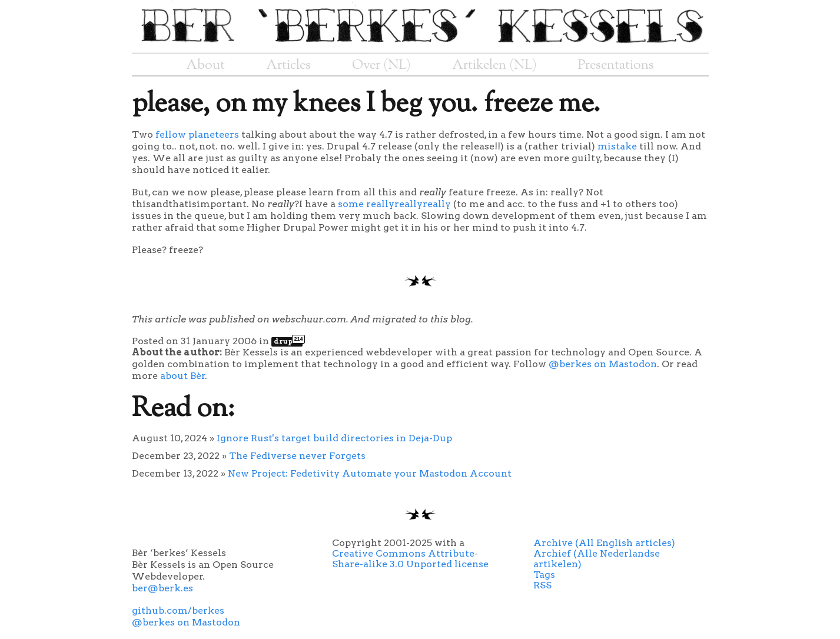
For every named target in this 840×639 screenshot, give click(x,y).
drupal (288, 341)
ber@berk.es (162, 588)
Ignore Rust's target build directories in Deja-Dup (334, 438)
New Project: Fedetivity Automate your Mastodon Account (370, 473)
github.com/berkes (178, 610)
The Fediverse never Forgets (297, 456)
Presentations (616, 65)
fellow (171, 134)
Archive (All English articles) (604, 543)
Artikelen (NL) (494, 65)
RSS (542, 585)
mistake (617, 146)
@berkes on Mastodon (603, 364)
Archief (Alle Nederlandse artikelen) (597, 559)
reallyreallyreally (409, 204)
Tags (544, 575)
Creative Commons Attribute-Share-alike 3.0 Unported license (410, 559)
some (351, 204)
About (205, 65)
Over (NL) (381, 65)
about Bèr (183, 376)
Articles (288, 65)
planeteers (214, 134)
